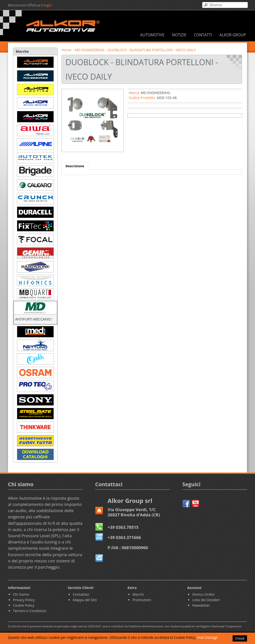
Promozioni (142, 600)
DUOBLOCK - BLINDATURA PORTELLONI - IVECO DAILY (152, 50)
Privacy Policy (24, 600)
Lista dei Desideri (206, 600)
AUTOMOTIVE (152, 35)
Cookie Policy (24, 605)
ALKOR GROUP (233, 35)
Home (66, 50)
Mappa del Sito (85, 600)
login (48, 5)
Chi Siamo (21, 594)
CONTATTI (203, 35)
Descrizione (75, 166)
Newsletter (201, 605)
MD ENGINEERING (90, 50)
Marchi (138, 594)
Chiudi (240, 638)
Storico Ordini (203, 594)
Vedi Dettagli (207, 637)
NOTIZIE (179, 35)
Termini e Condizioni (30, 611)
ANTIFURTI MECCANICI (33, 319)
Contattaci (81, 594)
